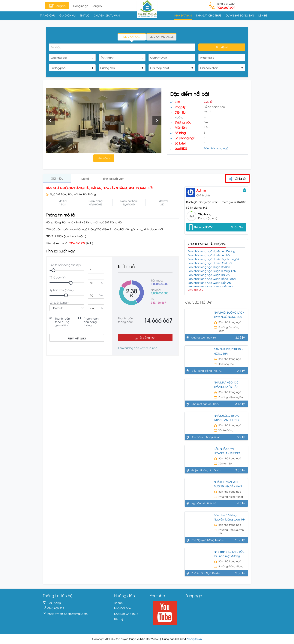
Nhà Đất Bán (183, 15)
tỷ (102, 270)
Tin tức (85, 15)
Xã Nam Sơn (226, 463)
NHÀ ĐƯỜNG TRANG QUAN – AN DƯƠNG (227, 418)
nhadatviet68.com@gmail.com (67, 614)
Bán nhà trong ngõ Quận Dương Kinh (212, 271)
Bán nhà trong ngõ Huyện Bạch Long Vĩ (213, 259)
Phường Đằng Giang (231, 566)
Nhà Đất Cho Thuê (209, 15)
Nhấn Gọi (237, 227)
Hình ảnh (104, 158)
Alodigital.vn (194, 639)
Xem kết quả (77, 338)
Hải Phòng (54, 603)
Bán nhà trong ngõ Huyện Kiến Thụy (211, 286)
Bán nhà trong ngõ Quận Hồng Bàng (212, 279)
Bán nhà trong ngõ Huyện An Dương (211, 251)
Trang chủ (47, 15)
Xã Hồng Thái (226, 364)
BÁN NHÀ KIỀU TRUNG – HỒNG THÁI (228, 351)
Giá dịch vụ (67, 15)
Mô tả (85, 179)
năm (100, 295)
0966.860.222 (226, 8)
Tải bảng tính (145, 338)
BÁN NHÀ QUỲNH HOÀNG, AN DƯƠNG (227, 451)
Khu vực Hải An (198, 302)
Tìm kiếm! (222, 47)
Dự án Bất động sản (240, 15)
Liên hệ (263, 15)
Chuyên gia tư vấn (107, 15)
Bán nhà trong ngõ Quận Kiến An (209, 283)
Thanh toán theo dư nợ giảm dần (62, 322)
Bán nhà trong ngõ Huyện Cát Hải (210, 263)
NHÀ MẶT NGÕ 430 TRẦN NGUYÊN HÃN (226, 385)
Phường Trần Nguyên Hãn (231, 532)
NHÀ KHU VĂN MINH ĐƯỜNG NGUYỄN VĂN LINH (228, 484)
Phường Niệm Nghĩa (231, 397)
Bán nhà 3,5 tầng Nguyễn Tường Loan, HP (229, 517)
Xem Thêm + (195, 290)
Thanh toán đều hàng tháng (91, 322)
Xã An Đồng (226, 430)
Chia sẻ (237, 179)
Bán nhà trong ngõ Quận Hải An (209, 275)
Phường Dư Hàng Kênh (229, 329)
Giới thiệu (57, 178)
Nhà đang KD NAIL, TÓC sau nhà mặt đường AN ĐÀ (229, 554)
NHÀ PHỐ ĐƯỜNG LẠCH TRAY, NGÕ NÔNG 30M (229, 315)
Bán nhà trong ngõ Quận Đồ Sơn (209, 267)
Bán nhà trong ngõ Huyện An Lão (209, 255)
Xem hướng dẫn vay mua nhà (138, 348)
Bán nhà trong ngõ (216, 148)
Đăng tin (57, 6)
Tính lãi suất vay (113, 179)
